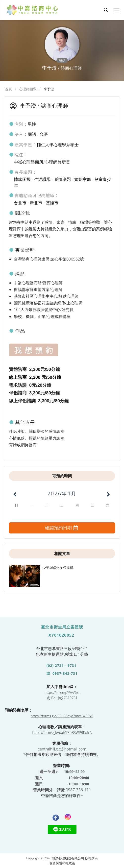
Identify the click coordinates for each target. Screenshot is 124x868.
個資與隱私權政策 (62, 863)
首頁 (8, 89)
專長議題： (23, 172)
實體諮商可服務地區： (34, 195)
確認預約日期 (62, 528)
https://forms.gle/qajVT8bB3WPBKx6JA (62, 733)
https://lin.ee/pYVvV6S (62, 692)
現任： (18, 155)
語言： (18, 134)
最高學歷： (23, 145)
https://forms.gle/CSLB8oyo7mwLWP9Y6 (62, 716)
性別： (18, 124)
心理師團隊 (28, 89)
